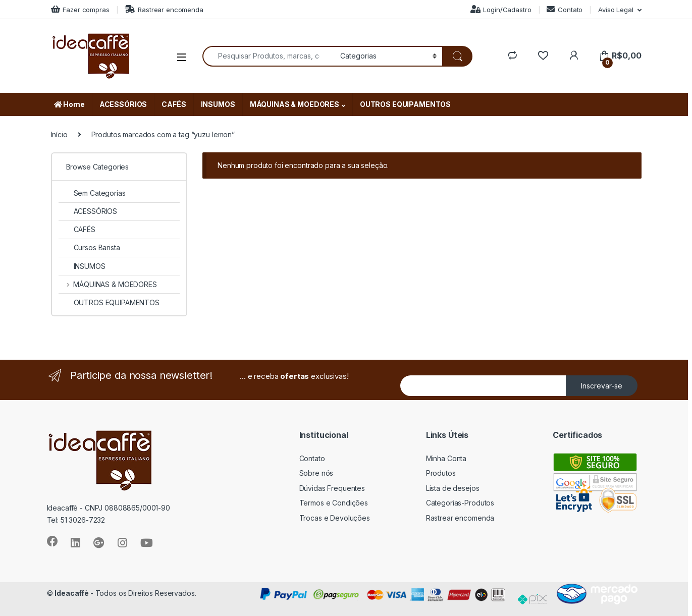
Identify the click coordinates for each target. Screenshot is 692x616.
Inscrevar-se (602, 386)
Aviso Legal (616, 10)
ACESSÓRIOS (123, 104)
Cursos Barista (89, 247)
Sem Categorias (92, 193)
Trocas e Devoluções (335, 518)
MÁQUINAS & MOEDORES (295, 104)
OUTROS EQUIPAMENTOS (405, 104)
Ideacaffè (72, 593)
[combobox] (269, 56)
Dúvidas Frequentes (332, 488)
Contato (565, 9)
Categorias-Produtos (460, 503)
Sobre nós (316, 473)
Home (69, 104)
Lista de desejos (453, 488)
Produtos (441, 473)
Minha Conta (446, 458)
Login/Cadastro (501, 9)
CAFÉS (174, 104)
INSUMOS (218, 104)
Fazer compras (80, 9)
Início (59, 134)
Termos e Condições (334, 503)
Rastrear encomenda (164, 9)
